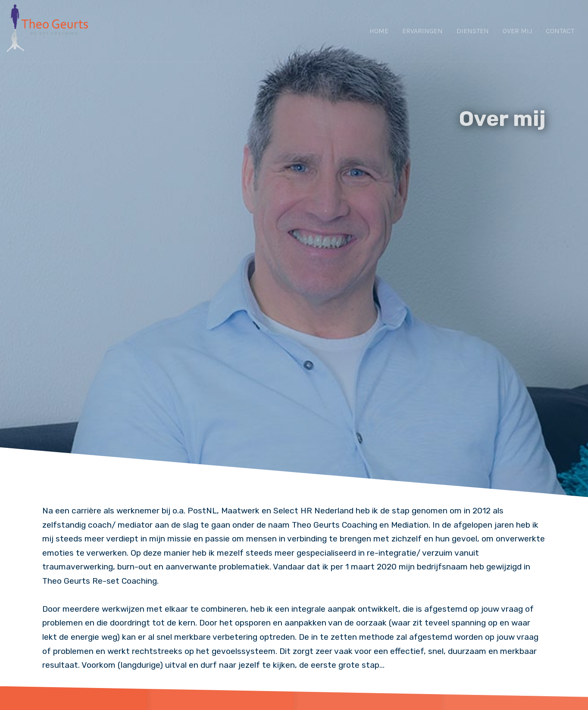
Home (379, 31)
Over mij (517, 31)
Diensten (473, 31)
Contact (560, 31)
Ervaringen (422, 31)
